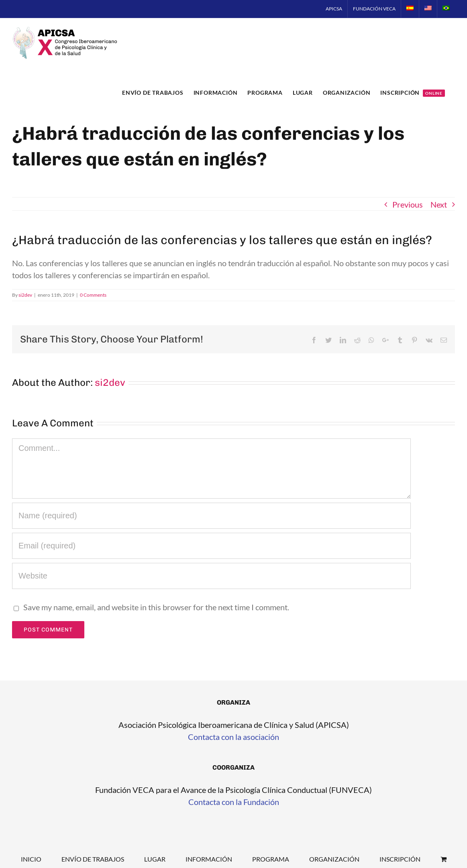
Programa (271, 859)
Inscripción (400, 859)
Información (209, 859)
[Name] (211, 516)
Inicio (31, 859)
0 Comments (93, 295)
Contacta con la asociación (233, 737)
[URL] (211, 576)
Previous (408, 204)
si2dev (25, 295)
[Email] (211, 546)
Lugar (155, 859)
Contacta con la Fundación (234, 802)
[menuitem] (334, 9)
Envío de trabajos (93, 859)
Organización (334, 859)
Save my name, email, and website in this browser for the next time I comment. (156, 607)
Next (439, 204)
